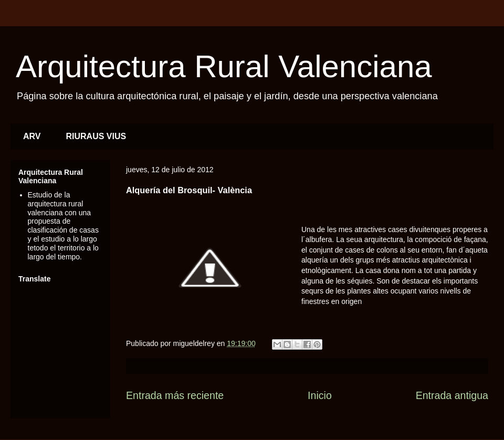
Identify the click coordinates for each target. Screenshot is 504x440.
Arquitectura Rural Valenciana (224, 66)
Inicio (320, 395)
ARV (32, 136)
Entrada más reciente (175, 395)
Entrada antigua (452, 395)
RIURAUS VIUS (96, 136)
